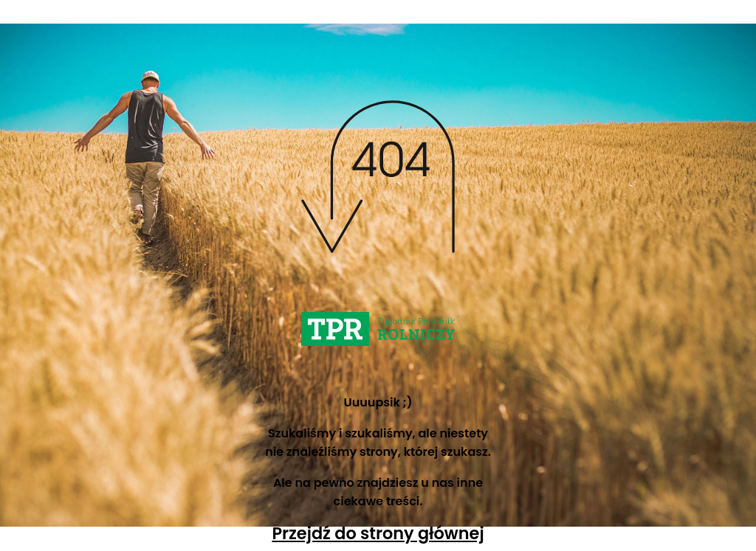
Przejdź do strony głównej (378, 533)
